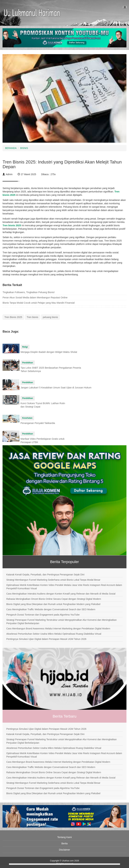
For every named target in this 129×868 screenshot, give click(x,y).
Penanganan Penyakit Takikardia (38, 423)
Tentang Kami (64, 837)
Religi (25, 347)
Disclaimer (64, 850)
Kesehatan (27, 418)
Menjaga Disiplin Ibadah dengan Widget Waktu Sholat (49, 352)
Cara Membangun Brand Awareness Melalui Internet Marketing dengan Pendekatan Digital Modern (58, 629)
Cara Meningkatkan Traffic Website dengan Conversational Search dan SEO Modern (51, 609)
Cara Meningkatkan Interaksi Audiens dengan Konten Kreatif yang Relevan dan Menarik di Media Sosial (61, 594)
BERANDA (11, 148)
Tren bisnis (33, 317)
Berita (65, 843)
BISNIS (24, 148)
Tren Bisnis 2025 (13, 317)
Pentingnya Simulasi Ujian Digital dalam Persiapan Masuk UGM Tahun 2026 (46, 639)
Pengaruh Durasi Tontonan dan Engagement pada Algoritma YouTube (43, 615)
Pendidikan (28, 363)
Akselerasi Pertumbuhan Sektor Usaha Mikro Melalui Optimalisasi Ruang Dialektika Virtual (54, 634)
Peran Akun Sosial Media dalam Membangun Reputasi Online (35, 298)
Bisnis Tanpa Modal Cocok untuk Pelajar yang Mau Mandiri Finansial (39, 303)
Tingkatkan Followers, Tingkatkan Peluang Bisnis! (29, 292)
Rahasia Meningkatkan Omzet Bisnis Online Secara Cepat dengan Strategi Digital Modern (54, 599)
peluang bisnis (50, 317)
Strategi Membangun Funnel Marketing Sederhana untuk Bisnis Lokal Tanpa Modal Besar (53, 580)
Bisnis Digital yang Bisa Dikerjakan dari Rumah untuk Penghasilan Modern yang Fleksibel (53, 604)
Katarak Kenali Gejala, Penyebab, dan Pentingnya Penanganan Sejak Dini (45, 575)
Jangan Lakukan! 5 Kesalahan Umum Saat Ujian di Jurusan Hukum (56, 388)
